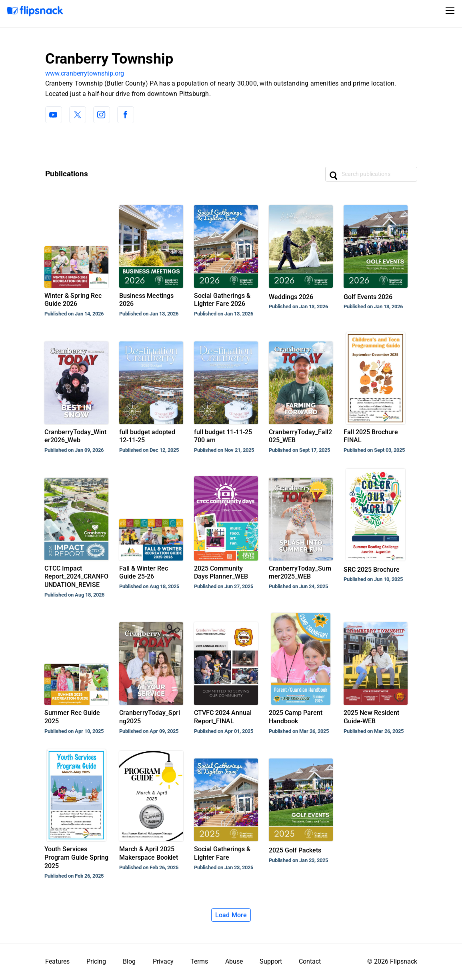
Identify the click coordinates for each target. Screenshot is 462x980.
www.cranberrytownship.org (85, 73)
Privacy (163, 961)
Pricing (96, 961)
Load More (231, 915)
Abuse (234, 961)
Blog (129, 961)
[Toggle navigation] (451, 10)
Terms (199, 961)
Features (57, 961)
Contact (310, 961)
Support (271, 961)
